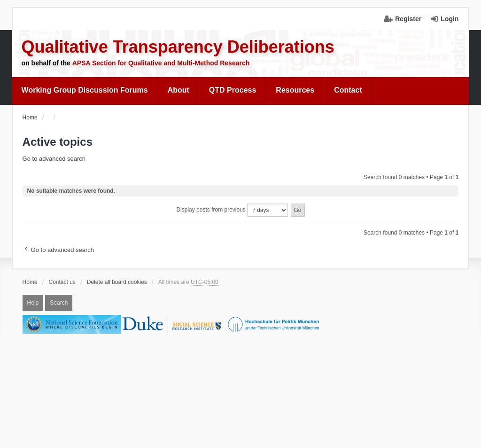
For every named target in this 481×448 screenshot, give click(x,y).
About (178, 90)
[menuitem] (85, 90)
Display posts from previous (232, 210)
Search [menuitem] (59, 303)
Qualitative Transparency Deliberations (178, 47)
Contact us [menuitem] (62, 282)
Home (30, 282)
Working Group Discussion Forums (85, 90)
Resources (295, 90)
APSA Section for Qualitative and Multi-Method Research (161, 63)
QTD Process (233, 90)
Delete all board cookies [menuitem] (117, 282)
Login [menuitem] (450, 19)
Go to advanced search (54, 159)
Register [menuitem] (408, 19)
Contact (348, 90)
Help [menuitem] (33, 303)
